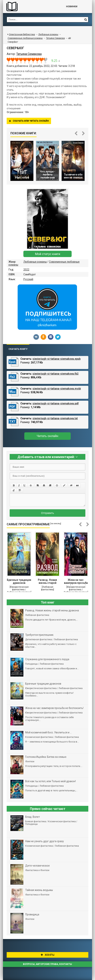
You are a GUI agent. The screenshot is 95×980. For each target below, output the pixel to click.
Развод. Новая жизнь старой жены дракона (47, 582)
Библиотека (31, 7)
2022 (26, 270)
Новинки (72, 7)
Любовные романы (35, 262)
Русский (28, 279)
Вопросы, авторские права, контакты (47, 964)
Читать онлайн (47, 436)
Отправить (47, 513)
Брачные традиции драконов (19, 581)
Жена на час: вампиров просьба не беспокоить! (76, 582)
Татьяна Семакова (55, 38)
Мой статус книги (48, 254)
